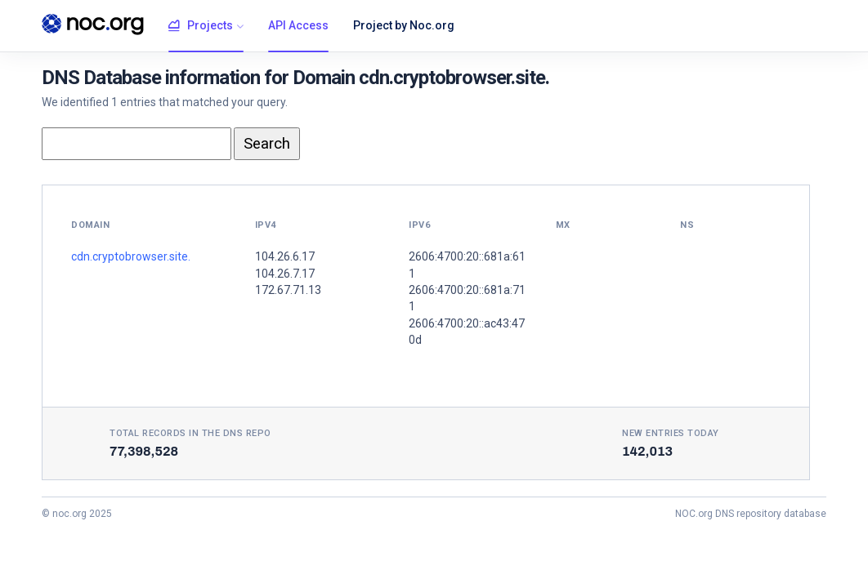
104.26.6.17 (285, 256)
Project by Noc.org (404, 25)
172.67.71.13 (288, 290)
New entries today (671, 433)
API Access (298, 25)
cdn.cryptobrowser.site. (131, 256)
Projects (201, 26)
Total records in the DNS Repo (190, 433)
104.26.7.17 (285, 274)
